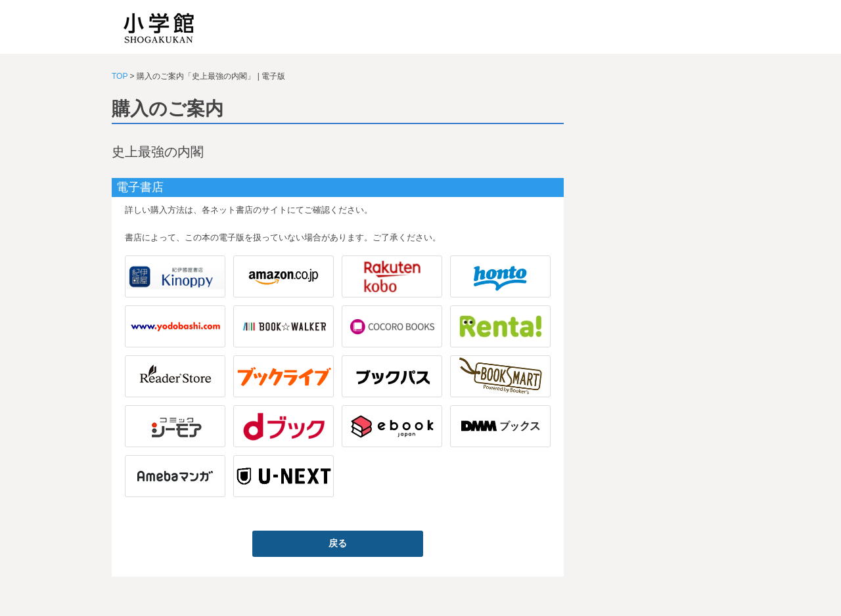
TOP (120, 76)
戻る (338, 543)
